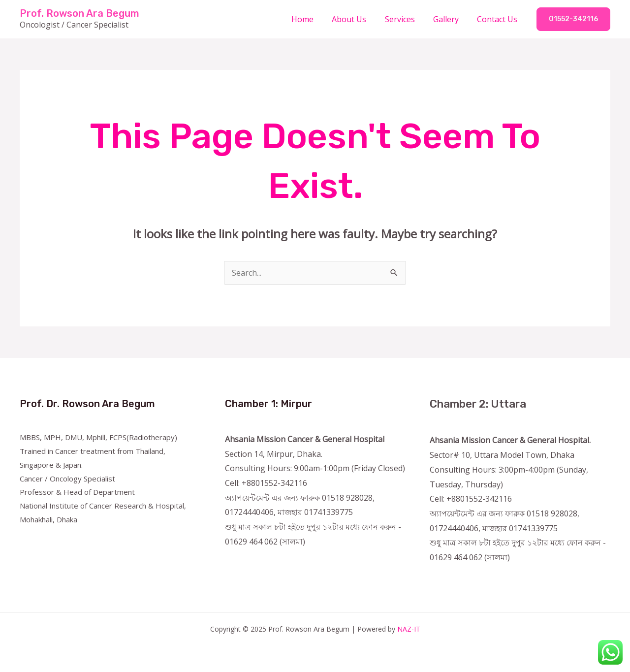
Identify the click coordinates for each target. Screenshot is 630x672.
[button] (573, 19)
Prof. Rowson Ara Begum (79, 13)
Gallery (450, 19)
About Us (358, 19)
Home (314, 19)
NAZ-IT (409, 629)
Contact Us (499, 19)
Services (406, 19)
